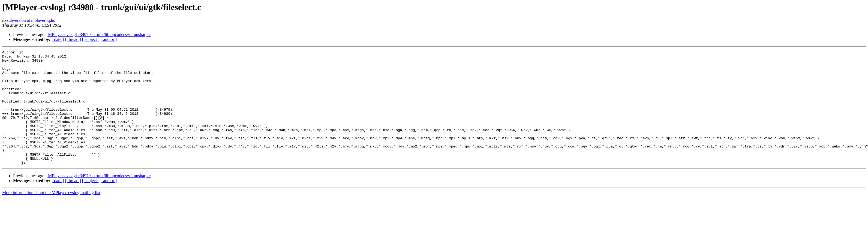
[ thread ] (73, 39)
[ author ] (109, 39)
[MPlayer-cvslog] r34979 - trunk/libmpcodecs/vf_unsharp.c (99, 34)
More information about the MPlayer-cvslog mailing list (51, 216)
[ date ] (58, 39)
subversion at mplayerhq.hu (31, 20)
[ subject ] (91, 39)
